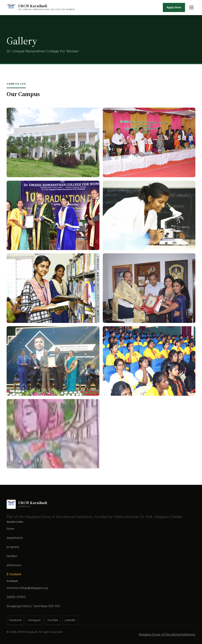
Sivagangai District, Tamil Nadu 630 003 (33, 606)
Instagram (34, 620)
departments (15, 538)
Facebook (15, 620)
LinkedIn (70, 620)
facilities (12, 556)
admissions (14, 565)
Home (10, 529)
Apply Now (174, 7)
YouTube (53, 620)
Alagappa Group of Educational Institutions (167, 634)
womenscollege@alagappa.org (27, 588)
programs (13, 547)
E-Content (14, 574)
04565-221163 (16, 597)
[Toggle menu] (191, 7)
